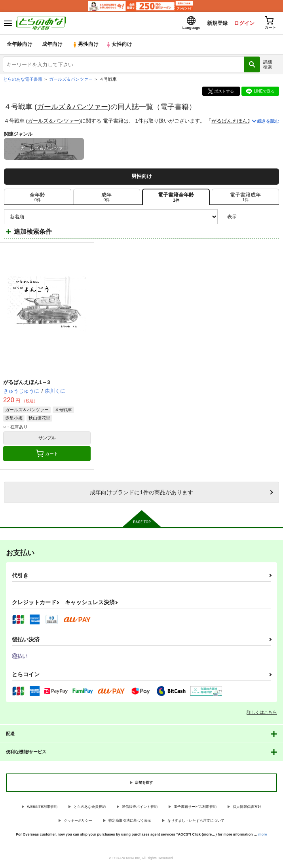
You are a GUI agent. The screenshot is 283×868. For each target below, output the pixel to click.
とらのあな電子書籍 (23, 80)
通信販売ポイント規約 (140, 807)
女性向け (119, 45)
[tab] (245, 198)
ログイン (244, 23)
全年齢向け (20, 45)
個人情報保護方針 (247, 807)
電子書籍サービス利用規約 (195, 807)
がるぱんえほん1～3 (236, 122)
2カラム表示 (259, 217)
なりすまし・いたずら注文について (196, 821)
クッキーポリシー (78, 821)
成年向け (52, 45)
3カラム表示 (246, 217)
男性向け (85, 45)
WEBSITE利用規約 (42, 807)
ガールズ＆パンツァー (72, 107)
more (263, 835)
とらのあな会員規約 (90, 807)
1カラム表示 (273, 217)
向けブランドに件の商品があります (141, 493)
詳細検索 (268, 65)
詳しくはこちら (262, 713)
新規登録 (217, 23)
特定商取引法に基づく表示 (130, 821)
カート (47, 454)
